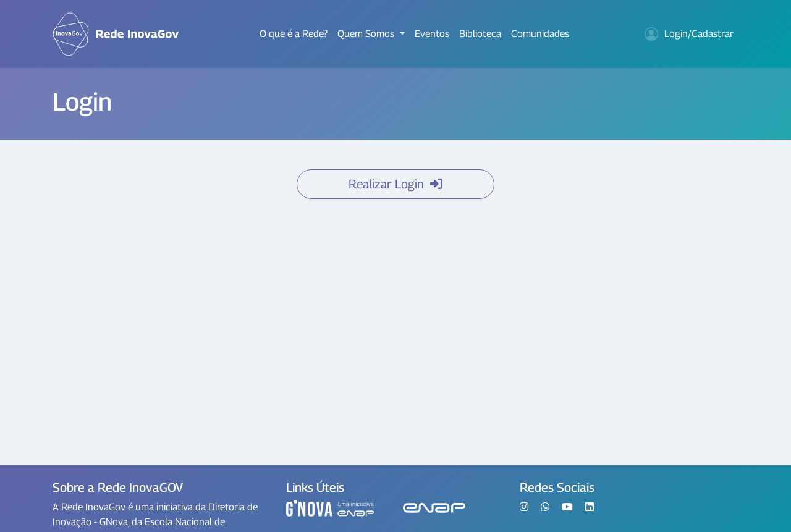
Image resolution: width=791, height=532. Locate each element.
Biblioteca (480, 34)
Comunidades (540, 34)
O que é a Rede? (294, 34)
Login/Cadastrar (689, 34)
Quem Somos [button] (367, 34)
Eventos (432, 34)
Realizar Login (395, 184)
